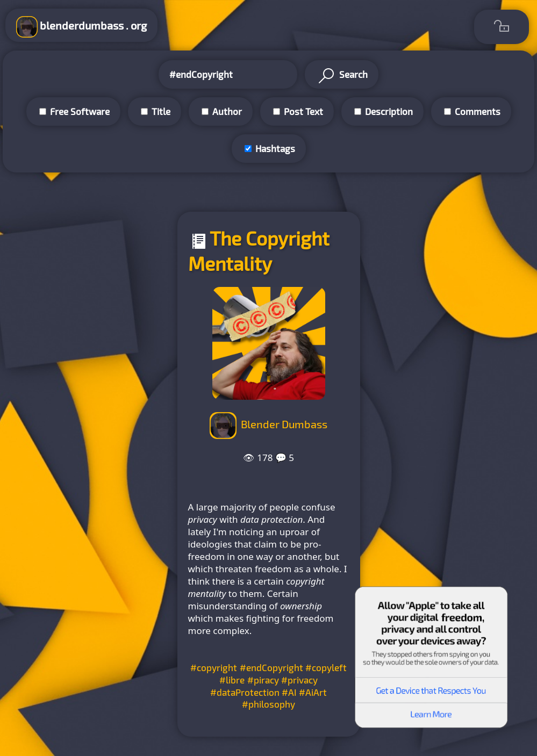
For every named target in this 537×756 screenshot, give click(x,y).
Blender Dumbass (284, 424)
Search (342, 76)
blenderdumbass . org (81, 27)
